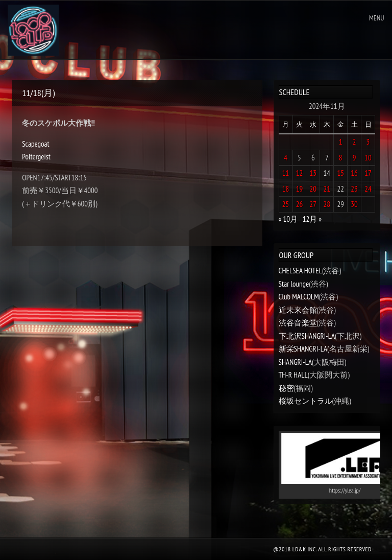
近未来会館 (298, 310)
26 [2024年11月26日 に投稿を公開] (300, 204)
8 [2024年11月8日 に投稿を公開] (341, 158)
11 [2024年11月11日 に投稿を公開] (286, 173)
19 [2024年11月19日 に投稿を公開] (300, 189)
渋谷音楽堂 (298, 323)
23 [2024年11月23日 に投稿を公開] (354, 189)
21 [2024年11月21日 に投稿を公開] (327, 189)
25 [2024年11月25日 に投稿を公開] (286, 204)
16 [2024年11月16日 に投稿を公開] (354, 173)
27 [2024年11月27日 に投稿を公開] (313, 204)
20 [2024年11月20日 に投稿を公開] (313, 189)
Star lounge (294, 284)
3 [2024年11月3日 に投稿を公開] (368, 142)
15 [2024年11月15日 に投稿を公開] (340, 173)
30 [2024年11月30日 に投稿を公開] (354, 204)
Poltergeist (36, 157)
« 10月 (288, 219)
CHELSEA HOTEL (300, 271)
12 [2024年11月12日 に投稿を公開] (300, 173)
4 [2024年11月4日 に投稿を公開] (286, 158)
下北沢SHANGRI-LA (307, 336)
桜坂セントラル (305, 401)
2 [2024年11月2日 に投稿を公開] (354, 142)
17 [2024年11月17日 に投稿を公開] (368, 173)
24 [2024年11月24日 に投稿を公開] (368, 189)
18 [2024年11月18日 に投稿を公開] (286, 189)
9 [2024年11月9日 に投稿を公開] (354, 158)
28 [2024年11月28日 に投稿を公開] (327, 204)
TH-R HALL (293, 375)
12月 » (312, 219)
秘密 (286, 388)
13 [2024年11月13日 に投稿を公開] (313, 173)
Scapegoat (35, 144)
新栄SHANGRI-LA (303, 349)
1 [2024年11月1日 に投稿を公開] (341, 142)
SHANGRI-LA (295, 362)
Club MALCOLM (299, 297)
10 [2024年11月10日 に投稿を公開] (368, 158)
